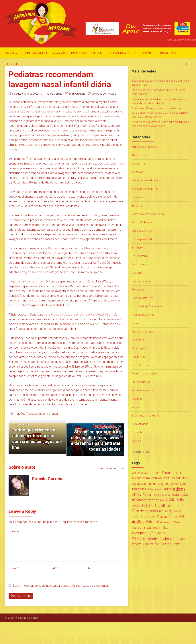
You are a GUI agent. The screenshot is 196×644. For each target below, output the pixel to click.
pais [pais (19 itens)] (177, 522)
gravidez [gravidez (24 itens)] (176, 511)
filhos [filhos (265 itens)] (166, 506)
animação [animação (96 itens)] (172, 473)
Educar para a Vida (142, 239)
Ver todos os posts (112, 468)
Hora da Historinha (142, 298)
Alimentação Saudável (144, 147)
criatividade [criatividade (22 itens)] (179, 484)
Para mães (58, 53)
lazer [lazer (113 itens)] (163, 517)
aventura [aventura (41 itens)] (139, 478)
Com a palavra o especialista (148, 214)
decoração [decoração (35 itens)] (156, 489)
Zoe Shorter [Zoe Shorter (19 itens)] (173, 544)
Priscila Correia (54, 94)
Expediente (98, 53)
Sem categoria (77, 94)
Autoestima (138, 164)
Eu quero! (13, 64)
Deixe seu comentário (104, 94)
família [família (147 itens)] (178, 500)
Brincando (138, 206)
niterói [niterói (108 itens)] (153, 522)
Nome (14, 568)
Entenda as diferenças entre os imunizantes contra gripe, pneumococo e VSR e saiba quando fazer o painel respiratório (160, 113)
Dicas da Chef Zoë (142, 231)
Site (88, 568)
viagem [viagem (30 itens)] (149, 544)
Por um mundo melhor (145, 374)
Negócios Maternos (143, 315)
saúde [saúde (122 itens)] (181, 538)
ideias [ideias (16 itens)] (136, 517)
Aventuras (12, 53)
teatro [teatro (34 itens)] (137, 544)
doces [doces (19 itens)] (167, 495)
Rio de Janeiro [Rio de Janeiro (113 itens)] (146, 538)
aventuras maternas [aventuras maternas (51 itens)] (163, 478)
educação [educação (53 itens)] (181, 495)
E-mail (52, 568)
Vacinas (136, 441)
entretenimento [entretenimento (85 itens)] (146, 500)
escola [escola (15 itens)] (165, 500)
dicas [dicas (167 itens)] (180, 489)
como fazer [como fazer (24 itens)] (140, 484)
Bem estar (137, 197)
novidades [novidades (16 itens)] (167, 522)
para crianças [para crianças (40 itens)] (142, 528)
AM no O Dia (139, 155)
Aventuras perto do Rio (145, 180)
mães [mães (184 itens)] (139, 522)
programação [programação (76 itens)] (145, 533)
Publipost (137, 399)
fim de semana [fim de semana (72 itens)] (146, 511)
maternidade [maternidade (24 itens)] (178, 517)
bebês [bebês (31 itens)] (184, 478)
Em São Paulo (140, 256)
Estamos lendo (168, 53)
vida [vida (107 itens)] (160, 544)
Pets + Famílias (140, 365)
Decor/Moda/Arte (119, 53)
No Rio (135, 323)
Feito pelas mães (144, 53)
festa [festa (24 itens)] (136, 506)
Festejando (138, 290)
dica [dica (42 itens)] (169, 489)
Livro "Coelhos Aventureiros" (148, 306)
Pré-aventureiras (141, 382)
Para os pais (139, 348)
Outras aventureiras (143, 332)
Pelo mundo (139, 357)
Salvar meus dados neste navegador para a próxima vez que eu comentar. (61, 586)
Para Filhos (78, 53)
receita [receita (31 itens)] (163, 533)
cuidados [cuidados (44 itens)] (140, 489)
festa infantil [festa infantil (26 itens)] (150, 506)
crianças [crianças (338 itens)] (160, 484)
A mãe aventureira (36, 53)
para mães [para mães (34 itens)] (161, 528)
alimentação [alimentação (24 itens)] (141, 473)
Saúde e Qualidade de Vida (147, 416)
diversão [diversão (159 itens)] (153, 495)
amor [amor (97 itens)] (156, 473)
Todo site (137, 432)
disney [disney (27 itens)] (137, 495)
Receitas (136, 407)
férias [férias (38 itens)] (164, 511)
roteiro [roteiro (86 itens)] (167, 538)
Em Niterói (137, 248)
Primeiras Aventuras (143, 390)
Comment (15, 531)
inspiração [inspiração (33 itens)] (149, 516)
